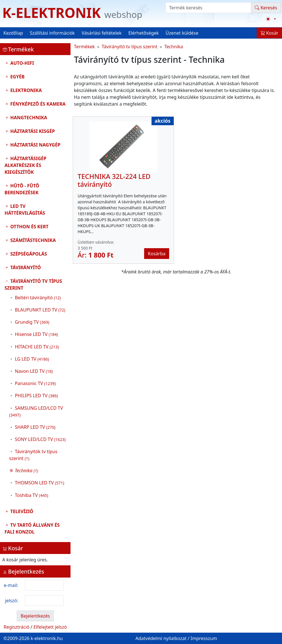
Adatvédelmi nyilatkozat (161, 638)
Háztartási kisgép (32, 131)
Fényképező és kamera (37, 104)
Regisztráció (17, 627)
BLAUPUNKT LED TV (40, 310)
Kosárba (157, 254)
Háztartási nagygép (35, 145)
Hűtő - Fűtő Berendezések (22, 189)
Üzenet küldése (182, 33)
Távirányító (25, 267)
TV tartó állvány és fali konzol (32, 528)
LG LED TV (32, 359)
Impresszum (204, 638)
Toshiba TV (31, 495)
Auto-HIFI (22, 63)
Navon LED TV (34, 371)
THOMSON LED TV (40, 483)
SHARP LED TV (35, 427)
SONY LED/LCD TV (40, 439)
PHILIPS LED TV (36, 396)
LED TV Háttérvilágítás (25, 210)
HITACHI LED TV (37, 347)
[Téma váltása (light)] (271, 19)
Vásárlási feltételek (102, 33)
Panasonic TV (35, 383)
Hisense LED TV (36, 334)
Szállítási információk (52, 33)
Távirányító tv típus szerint (35, 390)
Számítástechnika (32, 240)
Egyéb (17, 77)
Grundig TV (32, 322)
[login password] (44, 601)
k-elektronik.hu (47, 638)
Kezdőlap (13, 33)
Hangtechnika (28, 118)
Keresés (266, 8)
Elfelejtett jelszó (50, 627)
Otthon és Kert (29, 227)
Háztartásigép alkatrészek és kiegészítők (25, 165)
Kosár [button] (269, 33)
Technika (174, 47)
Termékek (84, 47)
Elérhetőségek (143, 33)
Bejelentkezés (35, 616)
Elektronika (25, 90)
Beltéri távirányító (38, 298)
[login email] (44, 585)
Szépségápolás (28, 254)
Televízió (21, 511)
